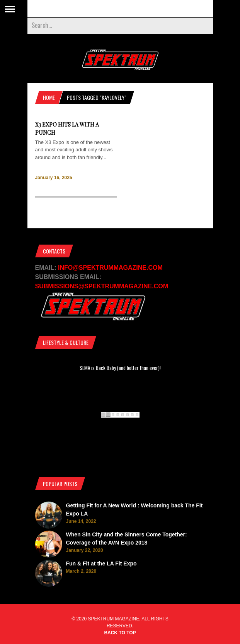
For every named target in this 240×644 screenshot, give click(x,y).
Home (49, 97)
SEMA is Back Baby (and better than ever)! (120, 368)
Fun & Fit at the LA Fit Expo (101, 563)
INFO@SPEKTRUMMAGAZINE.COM (110, 268)
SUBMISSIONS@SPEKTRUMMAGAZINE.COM (102, 286)
